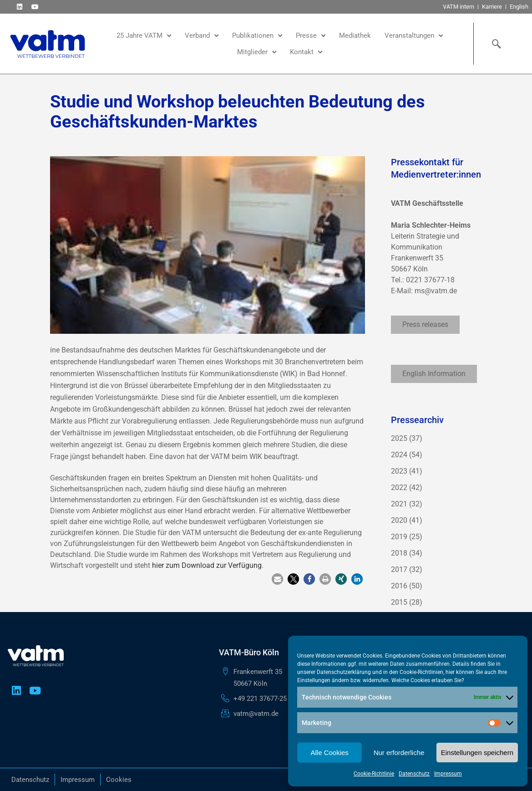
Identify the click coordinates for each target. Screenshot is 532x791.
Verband (202, 36)
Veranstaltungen (414, 36)
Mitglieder (257, 52)
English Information (434, 374)
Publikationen (257, 36)
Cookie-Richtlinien (421, 672)
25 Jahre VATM (144, 36)
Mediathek (355, 36)
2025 (399, 438)
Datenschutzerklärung (344, 672)
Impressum (448, 774)
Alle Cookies (329, 753)
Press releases (425, 324)
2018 (399, 553)
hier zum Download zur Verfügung (207, 565)
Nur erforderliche (399, 753)
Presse (311, 36)
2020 (399, 520)
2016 (399, 586)
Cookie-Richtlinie (374, 774)
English (519, 7)
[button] (277, 579)
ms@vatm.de (436, 291)
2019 (399, 537)
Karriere (492, 7)
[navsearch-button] (494, 44)
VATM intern (459, 7)
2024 (399, 455)
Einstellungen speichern (477, 753)
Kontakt (306, 52)
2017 (399, 569)
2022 (399, 487)
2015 (399, 602)
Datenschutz (414, 774)
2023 (399, 471)
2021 (399, 504)
